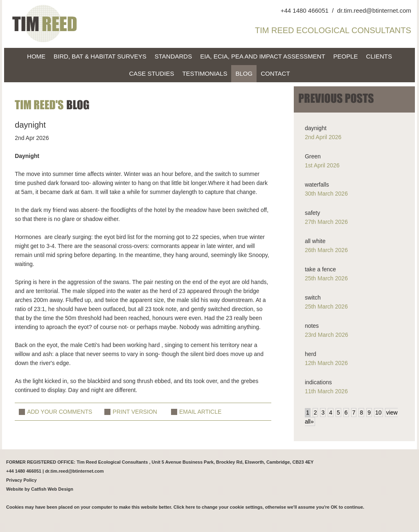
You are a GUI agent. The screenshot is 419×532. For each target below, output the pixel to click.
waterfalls (317, 185)
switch (313, 298)
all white (315, 241)
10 (378, 413)
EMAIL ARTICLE (200, 412)
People (346, 56)
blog (244, 73)
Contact (275, 73)
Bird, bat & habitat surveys (100, 56)
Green (313, 156)
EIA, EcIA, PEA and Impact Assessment (262, 56)
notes (312, 326)
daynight (316, 128)
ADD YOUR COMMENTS (60, 412)
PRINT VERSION (135, 412)
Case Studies (151, 73)
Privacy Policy (21, 480)
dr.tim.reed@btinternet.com (374, 10)
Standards (173, 56)
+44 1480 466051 (305, 10)
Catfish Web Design (52, 489)
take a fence (320, 269)
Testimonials (205, 73)
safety (312, 213)
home (36, 56)
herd (311, 354)
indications (318, 382)
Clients (379, 56)
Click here (184, 507)
